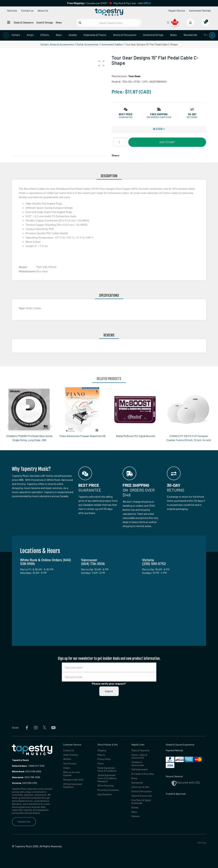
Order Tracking (71, 755)
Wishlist (67, 759)
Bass (59, 35)
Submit (109, 691)
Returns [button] (192, 117)
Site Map (202, 843)
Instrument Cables (112, 44)
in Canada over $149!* (87, 3)
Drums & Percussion (125, 35)
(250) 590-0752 (25, 783)
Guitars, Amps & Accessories (57, 44)
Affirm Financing (106, 786)
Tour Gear (134, 76)
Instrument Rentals (200, 10)
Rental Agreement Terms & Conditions (107, 769)
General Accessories (142, 796)
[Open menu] (9, 22)
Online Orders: (20, 766)
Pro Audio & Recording (143, 774)
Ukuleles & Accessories (138, 764)
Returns (101, 755)
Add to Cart (167, 142)
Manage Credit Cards (73, 780)
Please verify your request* (109, 684)
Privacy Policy (104, 759)
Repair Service (177, 10)
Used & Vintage (45, 22)
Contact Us (24, 822)
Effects (45, 35)
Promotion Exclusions (108, 790)
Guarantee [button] (126, 117)
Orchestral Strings (153, 35)
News (59, 22)
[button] (101, 63)
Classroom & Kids (140, 787)
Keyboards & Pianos (95, 35)
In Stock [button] (159, 129)
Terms (100, 763)
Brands (135, 808)
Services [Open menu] (12, 10)
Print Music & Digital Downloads (141, 802)
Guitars (16, 35)
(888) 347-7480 (37, 766)
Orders (67, 768)
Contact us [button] (27, 10)
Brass (173, 35)
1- (29, 766)
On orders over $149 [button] (159, 117)
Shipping (102, 750)
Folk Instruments (140, 770)
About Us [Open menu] (43, 10)
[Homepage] (109, 12)
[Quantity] (120, 142)
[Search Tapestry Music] (109, 23)
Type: (22, 308)
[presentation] (6, 35)
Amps (30, 35)
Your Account (70, 763)
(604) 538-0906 (27, 771)
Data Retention (105, 794)
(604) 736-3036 (26, 777)
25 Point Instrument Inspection (73, 785)
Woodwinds (190, 35)
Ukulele (73, 35)
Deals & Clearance (24, 22)
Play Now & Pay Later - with (132, 3)
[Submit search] (80, 23)
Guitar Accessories (88, 44)
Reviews (136, 816)
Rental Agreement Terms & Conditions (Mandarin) (107, 778)
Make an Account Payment (72, 774)
